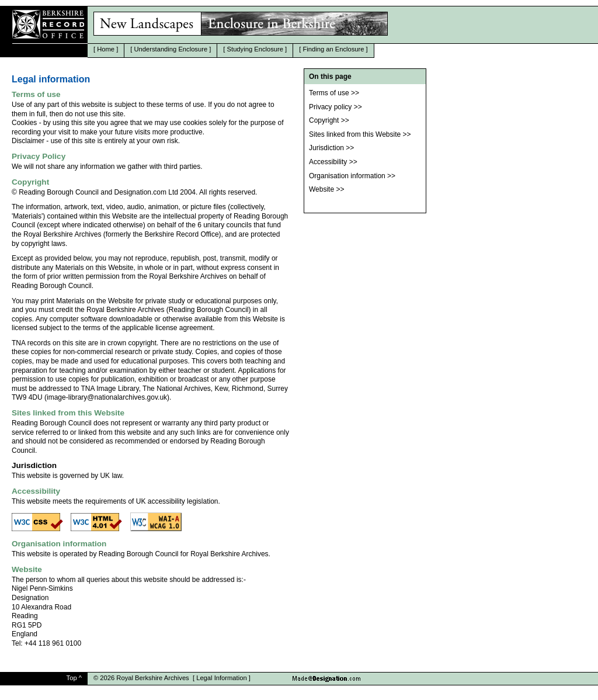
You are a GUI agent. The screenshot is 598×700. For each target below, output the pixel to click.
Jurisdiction (326, 148)
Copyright (324, 120)
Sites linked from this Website (355, 134)
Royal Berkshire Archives (152, 678)
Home (106, 49)
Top (72, 678)
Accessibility (328, 162)
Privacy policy (330, 107)
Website (321, 189)
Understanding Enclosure (171, 49)
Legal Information (221, 678)
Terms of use (329, 93)
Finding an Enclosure (333, 49)
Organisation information (347, 176)
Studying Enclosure (255, 49)
